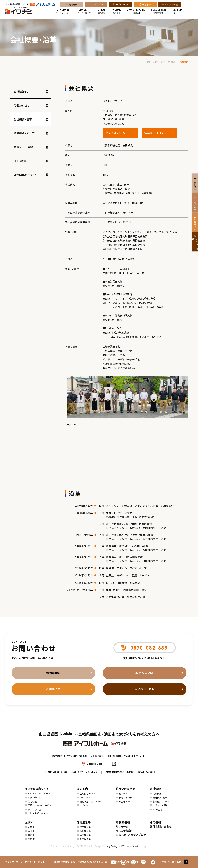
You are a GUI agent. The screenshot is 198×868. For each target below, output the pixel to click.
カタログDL (98, 5)
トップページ (155, 62)
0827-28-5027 (116, 124)
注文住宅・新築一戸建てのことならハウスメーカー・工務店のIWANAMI (95, 862)
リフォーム (177, 12)
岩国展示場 (85, 827)
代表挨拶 (157, 793)
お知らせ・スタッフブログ (131, 835)
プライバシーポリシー (36, 862)
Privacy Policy (110, 846)
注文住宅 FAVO (87, 793)
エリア (29, 822)
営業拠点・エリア (24, 133)
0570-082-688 (59, 772)
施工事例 (117, 12)
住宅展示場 (84, 822)
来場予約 (147, 5)
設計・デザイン (35, 797)
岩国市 (31, 827)
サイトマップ (12, 862)
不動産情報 (159, 12)
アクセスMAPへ (115, 133)
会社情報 (171, 62)
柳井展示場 (85, 831)
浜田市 (31, 839)
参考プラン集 (126, 797)
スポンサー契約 (23, 147)
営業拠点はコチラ (156, 133)
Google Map (94, 764)
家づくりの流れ (36, 809)
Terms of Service (131, 846)
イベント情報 (171, 5)
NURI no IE (85, 797)
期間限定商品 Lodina (90, 801)
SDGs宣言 (20, 161)
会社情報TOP (22, 92)
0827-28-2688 (116, 119)
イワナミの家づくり (84, 12)
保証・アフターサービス (40, 805)
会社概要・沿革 (23, 119)
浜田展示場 (85, 839)
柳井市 (31, 831)
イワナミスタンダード (63, 12)
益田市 (31, 835)
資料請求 (73, 5)
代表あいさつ (22, 105)
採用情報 (155, 822)
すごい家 (84, 805)
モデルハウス (122, 5)
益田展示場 (85, 835)
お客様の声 (136, 12)
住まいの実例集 (126, 789)
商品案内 (102, 12)
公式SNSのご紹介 (25, 175)
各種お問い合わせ (161, 826)
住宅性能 (32, 801)
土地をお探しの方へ (38, 813)
